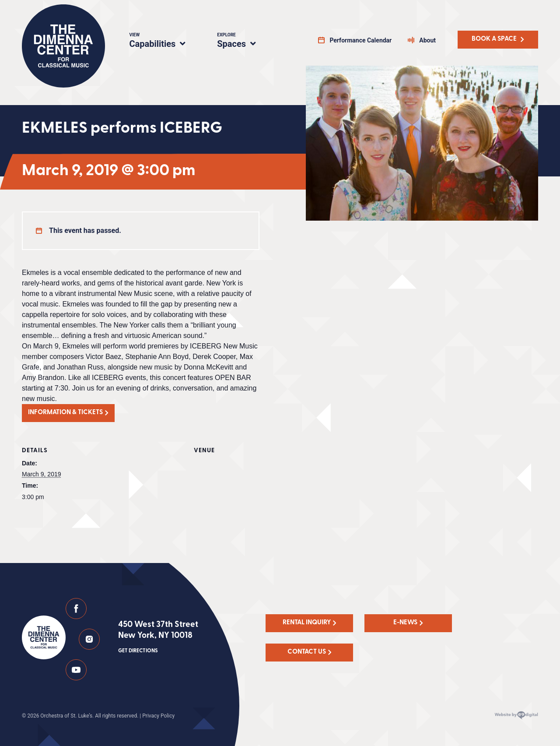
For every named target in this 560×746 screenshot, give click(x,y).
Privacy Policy (158, 716)
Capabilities (163, 42)
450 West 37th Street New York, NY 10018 (158, 638)
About (427, 40)
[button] (68, 413)
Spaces (246, 42)
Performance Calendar (360, 40)
